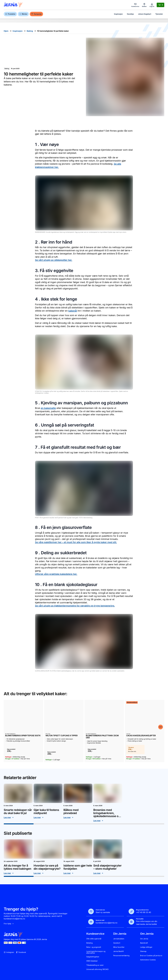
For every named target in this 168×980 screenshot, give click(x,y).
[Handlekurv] (160, 5)
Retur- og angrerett (94, 947)
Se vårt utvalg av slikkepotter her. (54, 260)
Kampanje (36, 14)
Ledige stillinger (146, 947)
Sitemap (143, 951)
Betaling (89, 943)
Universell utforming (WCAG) (97, 969)
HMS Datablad (92, 961)
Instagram (9, 952)
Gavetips (130, 14)
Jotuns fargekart (145, 14)
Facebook (21, 952)
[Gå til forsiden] (13, 5)
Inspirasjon (118, 14)
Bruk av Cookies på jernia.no (151, 956)
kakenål (73, 311)
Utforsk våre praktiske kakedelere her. (56, 574)
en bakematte (48, 408)
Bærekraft (144, 943)
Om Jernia (144, 939)
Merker (23, 14)
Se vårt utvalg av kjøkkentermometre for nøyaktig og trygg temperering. (75, 606)
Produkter (10, 14)
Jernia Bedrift (118, 951)
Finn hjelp (9, 924)
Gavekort (117, 943)
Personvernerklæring (121, 956)
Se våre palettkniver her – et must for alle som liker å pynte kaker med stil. (76, 542)
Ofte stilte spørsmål (94, 939)
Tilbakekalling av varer (95, 965)
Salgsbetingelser (93, 957)
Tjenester (159, 14)
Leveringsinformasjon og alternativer (96, 952)
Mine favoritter (119, 947)
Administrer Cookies (148, 960)
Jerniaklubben (119, 939)
